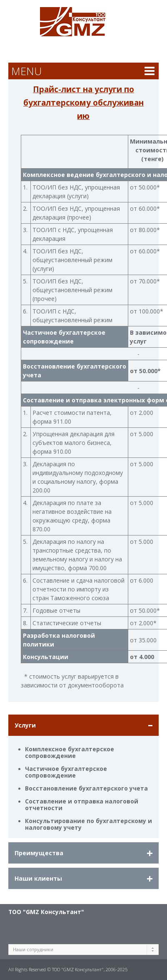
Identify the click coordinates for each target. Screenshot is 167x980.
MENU (26, 71)
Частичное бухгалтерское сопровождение (66, 772)
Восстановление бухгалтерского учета (86, 788)
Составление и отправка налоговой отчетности (82, 804)
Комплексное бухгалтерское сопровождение (70, 752)
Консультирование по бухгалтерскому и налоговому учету (88, 824)
